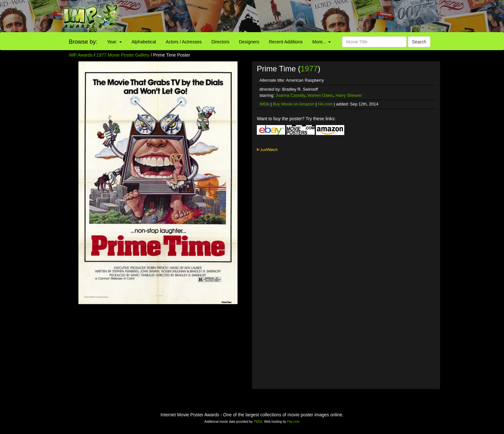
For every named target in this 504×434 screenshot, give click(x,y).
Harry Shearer (349, 95)
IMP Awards (81, 55)
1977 (309, 69)
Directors (220, 42)
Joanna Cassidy (291, 95)
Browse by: (83, 42)
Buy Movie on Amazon (294, 104)
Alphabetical (144, 42)
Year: (114, 42)
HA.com (325, 104)
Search (419, 42)
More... (322, 42)
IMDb (264, 104)
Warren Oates (320, 95)
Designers (249, 42)
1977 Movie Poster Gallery (123, 55)
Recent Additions (286, 42)
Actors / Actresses (184, 42)
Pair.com (293, 422)
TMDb (258, 422)
